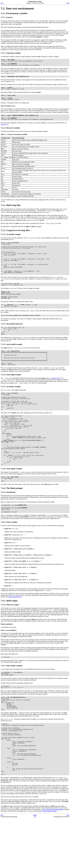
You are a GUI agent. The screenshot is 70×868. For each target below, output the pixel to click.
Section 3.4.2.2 (56, 397)
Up (35, 866)
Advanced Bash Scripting (49, 861)
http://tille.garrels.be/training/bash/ (53, 859)
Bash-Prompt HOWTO (15, 632)
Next (68, 3)
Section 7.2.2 (5, 129)
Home (35, 865)
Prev (2, 3)
